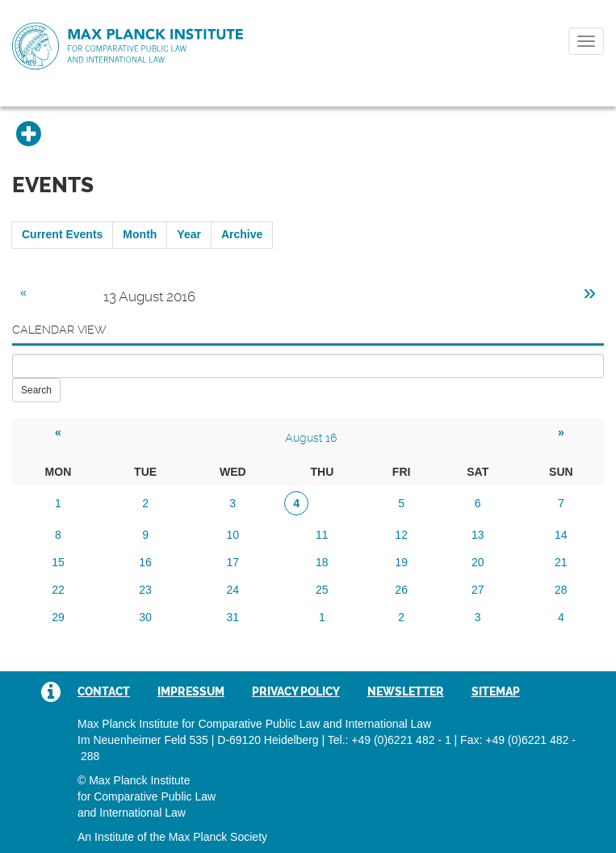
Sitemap (496, 691)
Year (189, 234)
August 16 (311, 438)
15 (58, 562)
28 (561, 590)
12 (401, 535)
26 (401, 590)
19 (401, 562)
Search (36, 390)
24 (233, 590)
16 (145, 562)
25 (322, 590)
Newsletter (406, 691)
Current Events (62, 234)
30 (145, 617)
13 (478, 535)
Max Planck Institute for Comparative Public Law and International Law (128, 47)
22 (58, 590)
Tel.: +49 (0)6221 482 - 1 (390, 740)
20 (478, 562)
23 (145, 590)
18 (322, 562)
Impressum (191, 691)
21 (561, 562)
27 (478, 590)
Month (140, 234)
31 (233, 617)
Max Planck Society (218, 837)
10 (233, 535)
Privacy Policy (296, 691)
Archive (242, 234)
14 (561, 535)
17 (233, 562)
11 (322, 535)
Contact (104, 691)
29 (58, 617)
